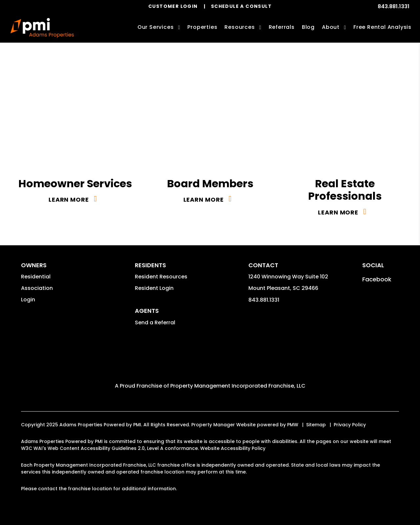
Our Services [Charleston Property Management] (156, 27)
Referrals (282, 27)
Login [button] (28, 300)
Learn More (69, 200)
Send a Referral (155, 323)
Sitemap (316, 425)
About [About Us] (331, 27)
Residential (36, 277)
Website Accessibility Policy (233, 448)
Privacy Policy (350, 425)
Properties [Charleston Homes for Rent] (202, 27)
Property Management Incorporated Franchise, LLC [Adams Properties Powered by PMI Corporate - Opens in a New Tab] (238, 386)
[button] (377, 279)
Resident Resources (161, 277)
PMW (293, 425)
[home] (42, 28)
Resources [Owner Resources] (240, 27)
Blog (308, 27)
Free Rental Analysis (382, 27)
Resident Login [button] (154, 288)
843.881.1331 (394, 6)
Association (37, 288)
